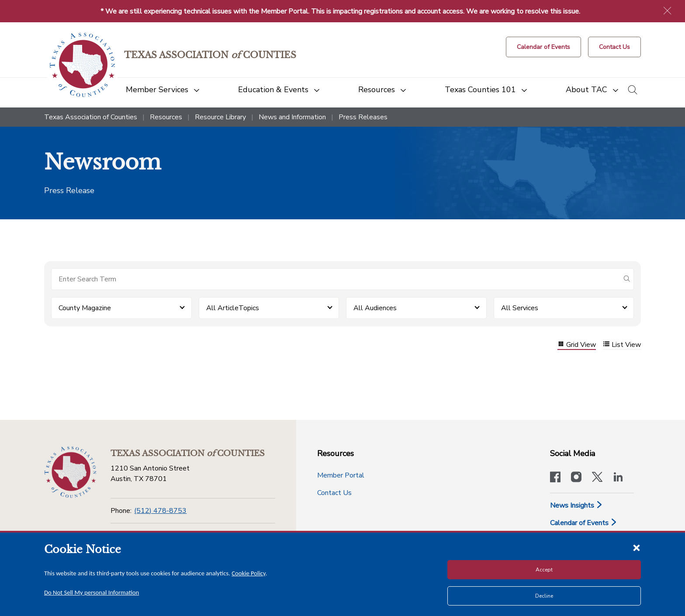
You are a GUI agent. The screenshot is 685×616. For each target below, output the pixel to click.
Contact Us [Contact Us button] (334, 493)
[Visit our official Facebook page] (555, 478)
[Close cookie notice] (637, 547)
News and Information (292, 117)
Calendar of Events (584, 523)
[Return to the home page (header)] (82, 65)
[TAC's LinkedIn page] (618, 478)
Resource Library (220, 117)
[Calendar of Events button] (543, 47)
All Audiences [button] (375, 308)
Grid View (577, 345)
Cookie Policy (249, 573)
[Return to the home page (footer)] (70, 472)
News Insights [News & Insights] (576, 505)
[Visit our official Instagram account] (576, 478)
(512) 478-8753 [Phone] (160, 511)
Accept (544, 570)
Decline (544, 596)
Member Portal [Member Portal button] (341, 475)
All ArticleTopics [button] (233, 308)
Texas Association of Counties (91, 117)
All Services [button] (520, 308)
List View (622, 345)
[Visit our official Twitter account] (597, 478)
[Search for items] (336, 279)
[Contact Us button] (614, 47)
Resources (166, 117)
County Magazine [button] (85, 308)
